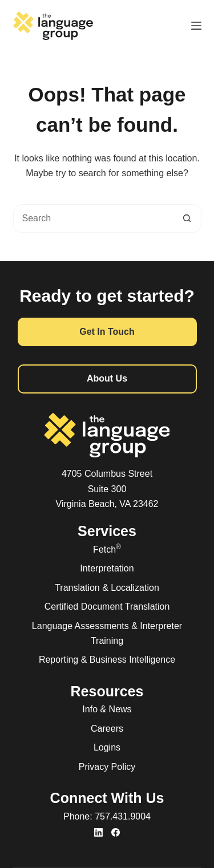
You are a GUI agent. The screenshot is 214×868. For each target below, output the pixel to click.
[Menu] (196, 26)
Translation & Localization (107, 588)
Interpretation (107, 568)
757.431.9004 (123, 816)
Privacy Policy (107, 767)
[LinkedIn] (98, 832)
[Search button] (187, 218)
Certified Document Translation (107, 607)
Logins (107, 747)
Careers (107, 729)
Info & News (107, 709)
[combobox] (94, 218)
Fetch (107, 549)
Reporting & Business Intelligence (107, 660)
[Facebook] (116, 832)
